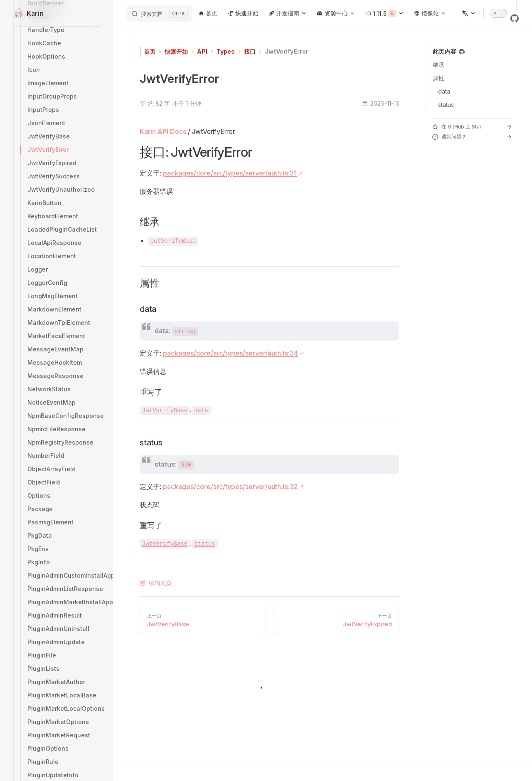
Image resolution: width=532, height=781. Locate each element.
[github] (515, 18)
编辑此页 (156, 583)
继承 (438, 65)
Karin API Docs (163, 131)
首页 (150, 51)
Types (226, 51)
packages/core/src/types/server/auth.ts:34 (230, 353)
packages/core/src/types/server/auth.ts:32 (230, 487)
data (444, 91)
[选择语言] (469, 13)
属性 (438, 78)
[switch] (499, 13)
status (446, 105)
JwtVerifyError (287, 51)
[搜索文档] (159, 13)
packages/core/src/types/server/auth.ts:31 (230, 173)
